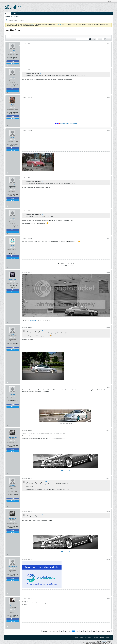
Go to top (109, 637)
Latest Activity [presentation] (16, 36)
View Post (41, 74)
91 (66, 631)
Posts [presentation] (8, 36)
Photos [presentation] (25, 36)
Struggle (12, 77)
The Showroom (21, 20)
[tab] (8, 36)
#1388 (108, 272)
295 (103, 631)
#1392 (108, 478)
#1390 (108, 387)
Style (15, 20)
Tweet (13, 64)
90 (62, 631)
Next (108, 631)
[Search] (83, 39)
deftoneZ (12, 138)
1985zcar (12, 394)
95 (81, 631)
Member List (9, 17)
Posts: (11, 59)
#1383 (108, 98)
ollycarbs (12, 606)
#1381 (108, 44)
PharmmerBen (12, 279)
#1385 (108, 178)
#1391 (108, 430)
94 (77, 631)
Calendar (16, 17)
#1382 (108, 70)
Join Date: (10, 57)
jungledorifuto (12, 566)
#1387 (108, 239)
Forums (8, 14)
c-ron (12, 334)
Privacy (90, 637)
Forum (10, 20)
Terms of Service (99, 637)
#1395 (108, 599)
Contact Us (83, 637)
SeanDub (12, 185)
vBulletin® (104, 641)
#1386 (108, 211)
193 (99, 631)
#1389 (108, 327)
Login (110, 1)
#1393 (108, 511)
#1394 (108, 559)
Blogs (15, 14)
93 (73, 631)
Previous (45, 631)
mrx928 (12, 51)
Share (13, 61)
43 (54, 631)
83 (58, 631)
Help (76, 637)
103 (89, 631)
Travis (12, 104)
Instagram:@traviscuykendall (68, 123)
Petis (12, 245)
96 (85, 631)
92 (70, 631)
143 (94, 631)
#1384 (108, 131)
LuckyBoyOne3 (12, 437)
